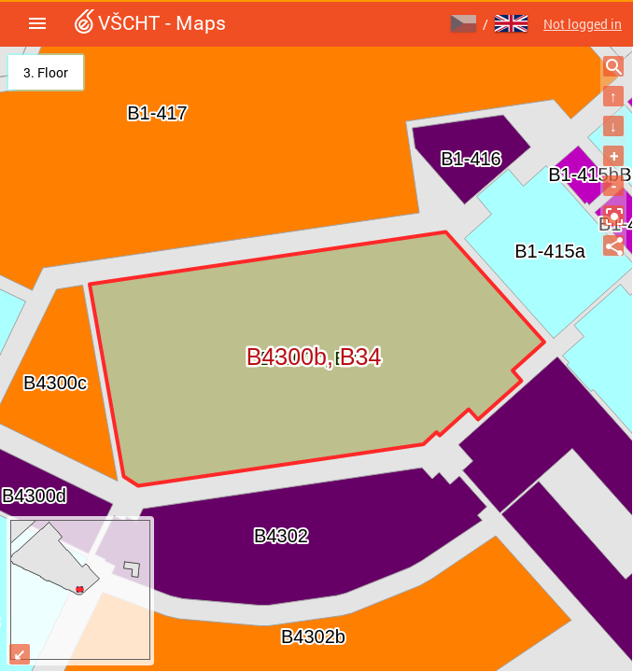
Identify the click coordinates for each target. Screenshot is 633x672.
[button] (37, 23)
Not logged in (583, 24)
